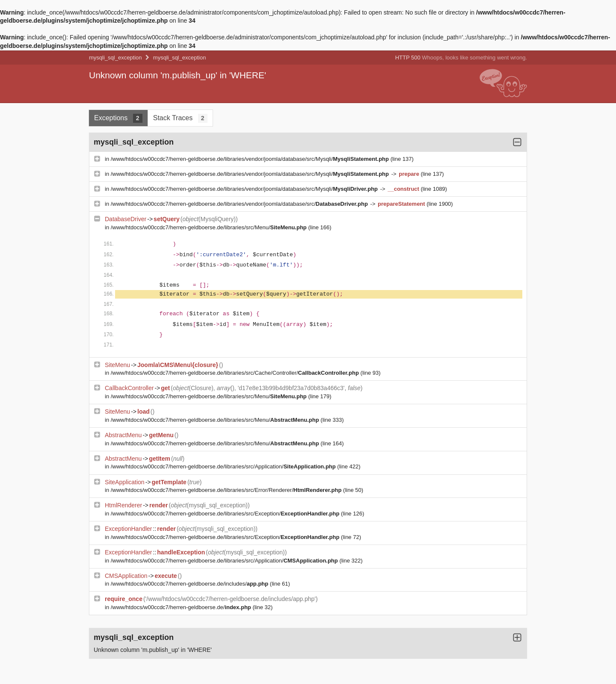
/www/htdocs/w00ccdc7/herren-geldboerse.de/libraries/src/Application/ (224, 466)
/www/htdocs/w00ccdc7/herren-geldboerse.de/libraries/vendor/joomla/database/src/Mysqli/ (251, 159)
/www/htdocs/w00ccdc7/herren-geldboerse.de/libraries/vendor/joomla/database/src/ (240, 204)
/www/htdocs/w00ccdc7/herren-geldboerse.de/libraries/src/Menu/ (210, 227)
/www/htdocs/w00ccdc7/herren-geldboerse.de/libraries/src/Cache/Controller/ (236, 373)
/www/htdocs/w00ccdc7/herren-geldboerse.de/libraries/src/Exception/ (226, 514)
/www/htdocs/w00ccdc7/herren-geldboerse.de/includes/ (190, 584)
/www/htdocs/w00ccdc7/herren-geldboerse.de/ (182, 607)
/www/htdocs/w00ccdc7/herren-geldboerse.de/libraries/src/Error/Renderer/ (227, 490)
